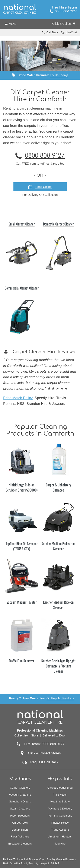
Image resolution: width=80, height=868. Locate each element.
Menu (11, 24)
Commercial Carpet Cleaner (22, 288)
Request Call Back (44, 762)
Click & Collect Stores (44, 753)
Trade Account (60, 830)
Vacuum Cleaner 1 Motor (22, 602)
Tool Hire (60, 844)
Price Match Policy (18, 398)
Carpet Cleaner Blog (60, 788)
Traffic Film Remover (22, 661)
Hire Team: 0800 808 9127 (40, 744)
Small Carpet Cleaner (22, 224)
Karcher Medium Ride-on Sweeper (58, 605)
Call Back (52, 32)
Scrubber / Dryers (20, 801)
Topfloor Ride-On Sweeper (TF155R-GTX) (22, 546)
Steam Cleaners (20, 809)
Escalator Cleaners (20, 844)
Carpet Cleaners (20, 788)
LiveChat (71, 32)
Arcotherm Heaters (60, 837)
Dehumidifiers (20, 830)
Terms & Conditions (60, 816)
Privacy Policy (60, 823)
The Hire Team (64, 7)
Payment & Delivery (60, 809)
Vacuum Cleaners (20, 795)
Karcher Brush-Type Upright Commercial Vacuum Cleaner (58, 666)
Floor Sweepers (20, 816)
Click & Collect (64, 24)
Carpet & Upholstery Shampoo (58, 487)
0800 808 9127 (63, 11)
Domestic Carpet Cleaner (58, 224)
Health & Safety (60, 801)
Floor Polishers (20, 837)
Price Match (60, 795)
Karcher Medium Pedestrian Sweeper (58, 546)
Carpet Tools (20, 823)
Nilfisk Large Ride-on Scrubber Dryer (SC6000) (22, 487)
